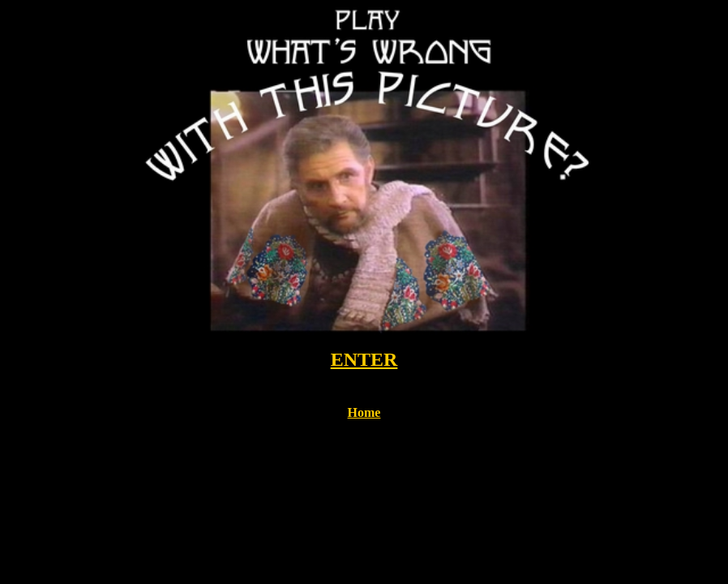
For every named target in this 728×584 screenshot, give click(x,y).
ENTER (364, 359)
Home (364, 412)
